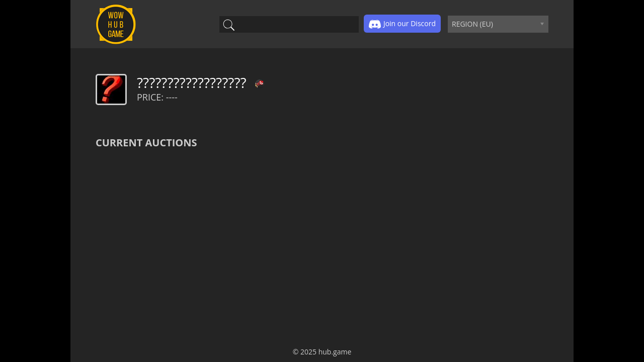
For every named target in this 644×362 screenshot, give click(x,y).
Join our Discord (402, 24)
